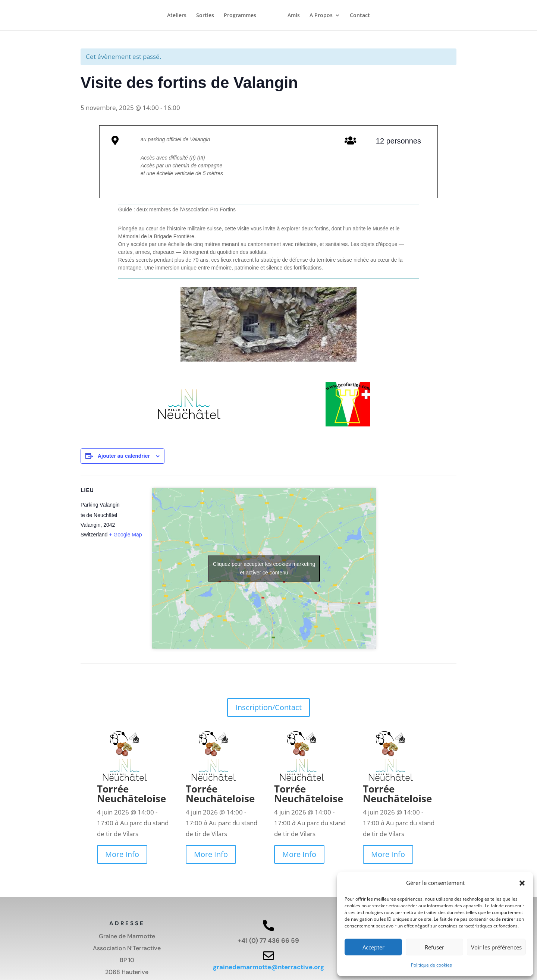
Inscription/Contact (268, 707)
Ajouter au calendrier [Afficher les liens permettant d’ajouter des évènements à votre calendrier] (124, 456)
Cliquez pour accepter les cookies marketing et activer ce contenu (264, 568)
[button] (522, 883)
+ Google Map (125, 535)
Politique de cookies (431, 965)
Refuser (434, 947)
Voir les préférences (496, 947)
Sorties (205, 16)
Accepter (373, 947)
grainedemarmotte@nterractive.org (268, 967)
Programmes (240, 16)
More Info (122, 854)
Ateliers (177, 16)
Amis (294, 16)
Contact (360, 16)
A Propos (321, 16)
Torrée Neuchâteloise (131, 794)
